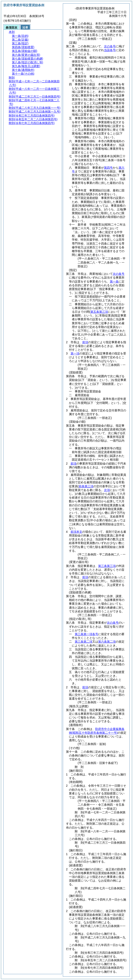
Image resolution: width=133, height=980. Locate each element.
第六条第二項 (107, 642)
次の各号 (110, 46)
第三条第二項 (84, 642)
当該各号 (110, 50)
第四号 (108, 168)
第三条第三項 (107, 566)
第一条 (114, 281)
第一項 (75, 353)
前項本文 (76, 532)
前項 (85, 342)
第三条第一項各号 (86, 634)
